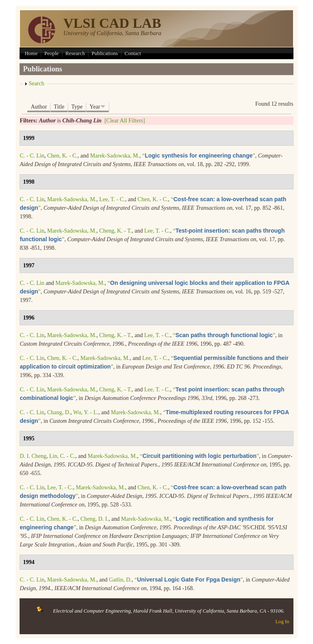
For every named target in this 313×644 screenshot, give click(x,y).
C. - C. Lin (32, 156)
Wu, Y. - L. (86, 412)
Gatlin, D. (120, 580)
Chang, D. (59, 412)
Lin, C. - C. (62, 456)
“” (199, 156)
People (52, 53)
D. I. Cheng (33, 456)
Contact (133, 53)
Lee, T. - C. (112, 199)
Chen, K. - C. (63, 156)
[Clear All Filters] (125, 121)
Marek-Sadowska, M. (115, 156)
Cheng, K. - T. (116, 231)
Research (75, 53)
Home (31, 53)
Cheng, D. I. (94, 519)
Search (36, 83)
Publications (105, 53)
